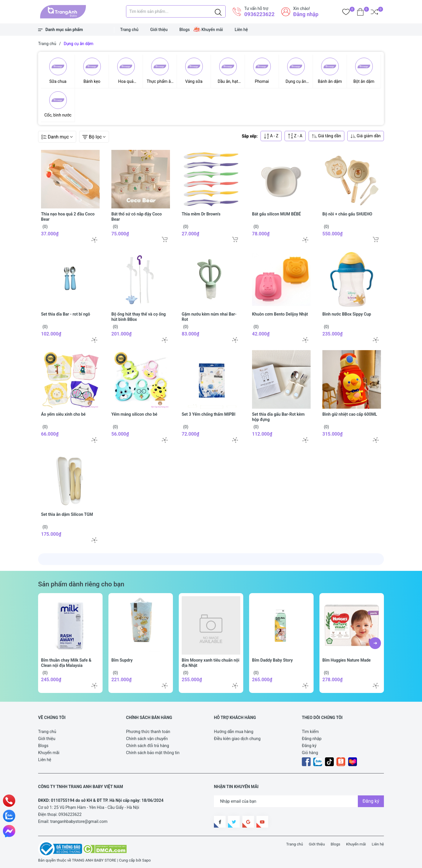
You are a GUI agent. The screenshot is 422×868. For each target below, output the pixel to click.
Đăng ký (309, 746)
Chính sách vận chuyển (147, 739)
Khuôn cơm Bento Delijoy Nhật (280, 314)
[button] (375, 643)
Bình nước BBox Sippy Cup (347, 314)
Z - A (295, 136)
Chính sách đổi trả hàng (148, 746)
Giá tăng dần (326, 136)
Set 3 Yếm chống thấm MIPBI (209, 414)
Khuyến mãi (212, 30)
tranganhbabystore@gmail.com (79, 821)
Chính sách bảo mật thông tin (153, 753)
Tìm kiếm (310, 732)
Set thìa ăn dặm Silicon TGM (67, 514)
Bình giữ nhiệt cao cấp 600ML (350, 414)
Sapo (147, 860)
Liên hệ (241, 30)
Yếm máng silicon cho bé (134, 414)
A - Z (271, 136)
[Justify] (218, 11)
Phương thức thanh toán (148, 732)
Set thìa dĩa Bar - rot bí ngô (65, 314)
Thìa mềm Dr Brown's (201, 214)
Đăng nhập (306, 14)
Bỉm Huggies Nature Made (347, 660)
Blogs (185, 30)
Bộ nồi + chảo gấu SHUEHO (347, 214)
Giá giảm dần (366, 136)
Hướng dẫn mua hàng (234, 732)
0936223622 (259, 14)
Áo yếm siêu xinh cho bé (63, 414)
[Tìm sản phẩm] (176, 11)
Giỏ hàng (310, 753)
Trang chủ (129, 30)
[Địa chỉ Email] (299, 801)
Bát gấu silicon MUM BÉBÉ (276, 214)
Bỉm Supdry (122, 660)
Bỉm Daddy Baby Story (272, 660)
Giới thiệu (159, 30)
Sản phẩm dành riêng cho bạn (81, 584)
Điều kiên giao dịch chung (237, 739)
